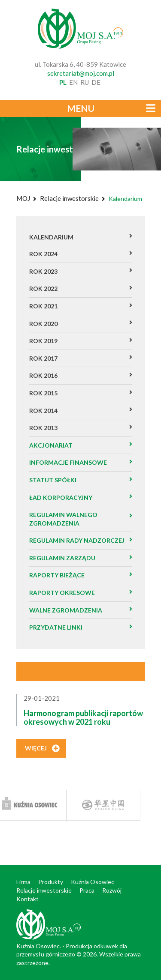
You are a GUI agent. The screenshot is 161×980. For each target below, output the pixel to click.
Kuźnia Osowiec (93, 882)
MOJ (23, 198)
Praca (87, 890)
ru (85, 82)
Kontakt (27, 899)
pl (63, 82)
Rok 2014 (43, 411)
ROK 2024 (43, 254)
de (96, 82)
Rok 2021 (43, 306)
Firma (23, 882)
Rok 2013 (43, 428)
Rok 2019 (43, 341)
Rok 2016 (43, 375)
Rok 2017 (43, 358)
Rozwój (112, 890)
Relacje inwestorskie (69, 198)
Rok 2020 (43, 324)
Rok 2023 (43, 271)
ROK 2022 (43, 288)
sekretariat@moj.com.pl (81, 73)
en (73, 82)
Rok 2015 (43, 393)
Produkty (51, 882)
